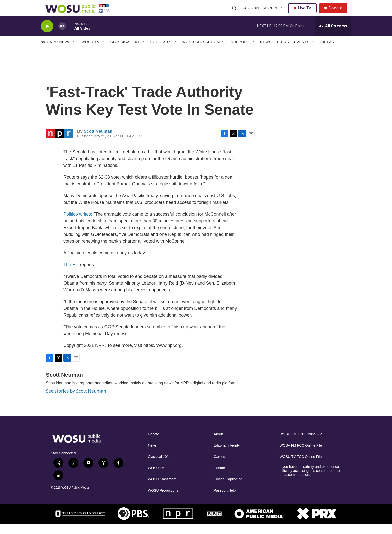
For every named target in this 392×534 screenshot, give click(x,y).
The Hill (71, 275)
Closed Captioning (228, 489)
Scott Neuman (98, 141)
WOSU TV (91, 52)
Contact (220, 478)
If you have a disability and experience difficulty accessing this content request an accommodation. (310, 481)
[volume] (62, 36)
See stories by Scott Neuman (76, 401)
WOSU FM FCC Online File (301, 444)
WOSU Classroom (201, 52)
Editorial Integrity (227, 456)
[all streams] (333, 36)
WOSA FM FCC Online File (301, 456)
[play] (47, 36)
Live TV (304, 13)
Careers (220, 467)
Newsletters (275, 52)
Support (240, 52)
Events (302, 52)
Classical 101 (125, 52)
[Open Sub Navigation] (282, 13)
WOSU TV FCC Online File (301, 467)
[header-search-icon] (235, 13)
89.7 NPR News (56, 52)
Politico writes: (78, 224)
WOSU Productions (163, 501)
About (218, 444)
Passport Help (225, 501)
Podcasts (161, 52)
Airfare (329, 52)
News (152, 456)
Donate (338, 13)
